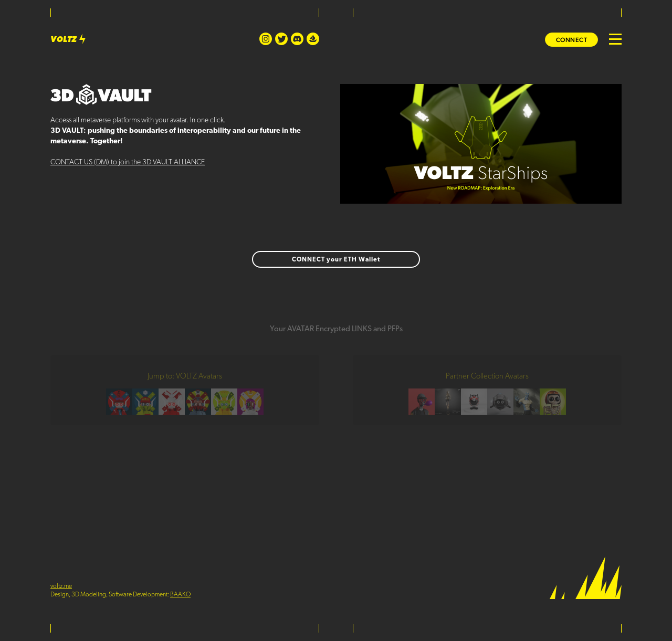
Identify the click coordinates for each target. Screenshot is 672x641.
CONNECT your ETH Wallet (336, 260)
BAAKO (180, 595)
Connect (572, 40)
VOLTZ (69, 40)
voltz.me (61, 586)
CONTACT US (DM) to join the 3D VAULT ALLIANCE (128, 162)
